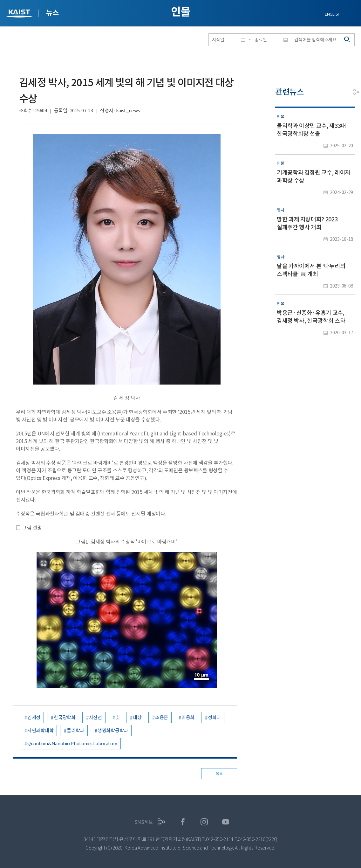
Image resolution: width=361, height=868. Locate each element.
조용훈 (162, 717)
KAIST (20, 14)
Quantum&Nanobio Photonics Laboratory (72, 743)
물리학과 (75, 730)
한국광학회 (65, 717)
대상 (137, 717)
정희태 (214, 717)
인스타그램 (204, 822)
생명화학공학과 (113, 730)
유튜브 (226, 822)
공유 (356, 92)
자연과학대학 (40, 730)
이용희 (188, 717)
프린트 (342, 92)
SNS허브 (144, 822)
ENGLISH (333, 14)
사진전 (95, 717)
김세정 (34, 717)
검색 (347, 40)
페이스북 (183, 822)
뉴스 (52, 13)
